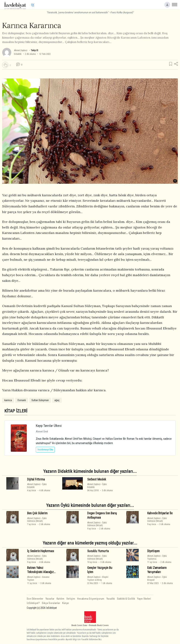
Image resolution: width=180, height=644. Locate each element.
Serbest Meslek (97, 479)
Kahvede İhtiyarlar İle (160, 513)
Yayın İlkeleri (144, 599)
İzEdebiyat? (33, 603)
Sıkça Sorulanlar (51, 603)
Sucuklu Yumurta (98, 551)
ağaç (57, 400)
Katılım (61, 599)
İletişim (71, 599)
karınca (8, 400)
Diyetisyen (153, 551)
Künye (66, 603)
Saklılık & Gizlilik (126, 599)
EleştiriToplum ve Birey (98, 578)
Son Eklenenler (35, 599)
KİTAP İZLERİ (16, 411)
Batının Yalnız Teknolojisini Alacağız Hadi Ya (40, 572)
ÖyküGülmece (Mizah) (37, 520)
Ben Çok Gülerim (37, 513)
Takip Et (34, 50)
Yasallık (111, 599)
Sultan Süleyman (40, 400)
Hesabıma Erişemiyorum (91, 599)
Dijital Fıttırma (36, 479)
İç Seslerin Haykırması (40, 551)
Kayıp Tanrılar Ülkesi (49, 426)
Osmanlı (22, 400)
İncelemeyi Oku (45, 450)
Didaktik (18, 54)
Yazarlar (50, 599)
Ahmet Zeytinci (21, 50)
